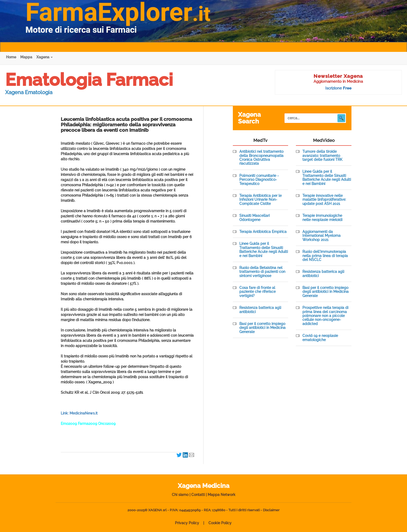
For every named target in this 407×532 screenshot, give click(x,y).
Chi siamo (180, 495)
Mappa (26, 57)
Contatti (198, 495)
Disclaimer (271, 510)
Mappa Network (222, 495)
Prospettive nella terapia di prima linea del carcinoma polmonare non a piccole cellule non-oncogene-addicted (325, 316)
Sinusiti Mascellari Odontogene (255, 218)
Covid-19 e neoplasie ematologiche (320, 338)
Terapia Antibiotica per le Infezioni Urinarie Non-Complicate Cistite (260, 200)
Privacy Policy (187, 523)
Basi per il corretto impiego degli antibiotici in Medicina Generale (262, 328)
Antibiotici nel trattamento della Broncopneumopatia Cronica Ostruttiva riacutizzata (261, 158)
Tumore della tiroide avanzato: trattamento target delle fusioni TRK (322, 156)
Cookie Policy (220, 523)
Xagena (45, 57)
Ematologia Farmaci (89, 80)
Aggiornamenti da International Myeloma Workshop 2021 (321, 236)
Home (11, 57)
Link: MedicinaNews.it (79, 413)
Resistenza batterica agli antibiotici (260, 310)
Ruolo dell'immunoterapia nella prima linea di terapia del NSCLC (325, 256)
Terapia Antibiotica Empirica (263, 232)
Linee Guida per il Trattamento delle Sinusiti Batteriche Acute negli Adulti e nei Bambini (264, 250)
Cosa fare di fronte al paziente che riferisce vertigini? (257, 292)
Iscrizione (338, 88)
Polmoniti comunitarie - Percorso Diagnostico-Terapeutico (259, 180)
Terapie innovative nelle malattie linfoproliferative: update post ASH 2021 (324, 200)
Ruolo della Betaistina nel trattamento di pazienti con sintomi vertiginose (262, 272)
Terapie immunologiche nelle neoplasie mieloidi (322, 218)
